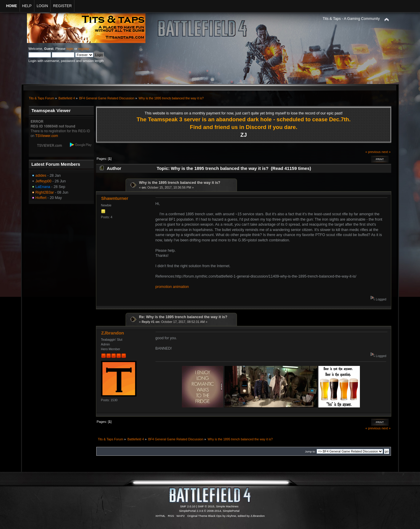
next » (386, 152)
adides (41, 176)
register (84, 49)
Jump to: (310, 451)
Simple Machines (227, 506)
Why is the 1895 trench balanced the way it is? (179, 183)
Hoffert (41, 198)
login (70, 49)
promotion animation (172, 287)
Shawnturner (115, 198)
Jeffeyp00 (44, 181)
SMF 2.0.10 (188, 506)
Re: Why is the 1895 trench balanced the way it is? (183, 317)
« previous (373, 152)
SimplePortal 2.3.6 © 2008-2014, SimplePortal (209, 511)
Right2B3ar (45, 192)
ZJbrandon (112, 333)
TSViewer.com (47, 136)
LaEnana (43, 187)
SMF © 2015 (206, 506)
